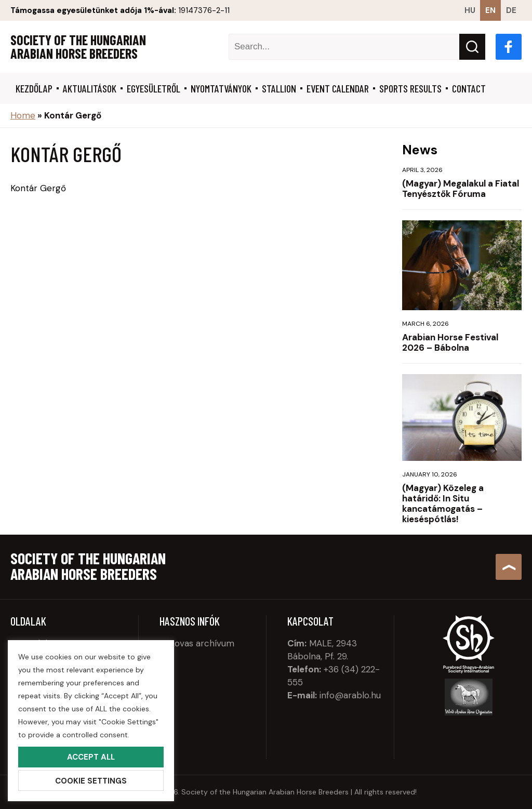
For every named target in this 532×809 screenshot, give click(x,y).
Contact (469, 88)
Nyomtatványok (221, 88)
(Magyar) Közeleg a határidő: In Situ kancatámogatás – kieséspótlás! (443, 503)
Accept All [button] (91, 757)
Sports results (410, 88)
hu (470, 10)
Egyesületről (154, 88)
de (511, 10)
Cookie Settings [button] (91, 781)
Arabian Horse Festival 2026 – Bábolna (450, 342)
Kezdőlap (34, 88)
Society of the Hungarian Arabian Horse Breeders (78, 47)
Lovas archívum (202, 643)
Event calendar (338, 88)
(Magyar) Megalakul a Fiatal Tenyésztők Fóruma (461, 189)
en (490, 10)
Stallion (279, 88)
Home (23, 115)
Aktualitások (90, 88)
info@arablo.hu (350, 695)
